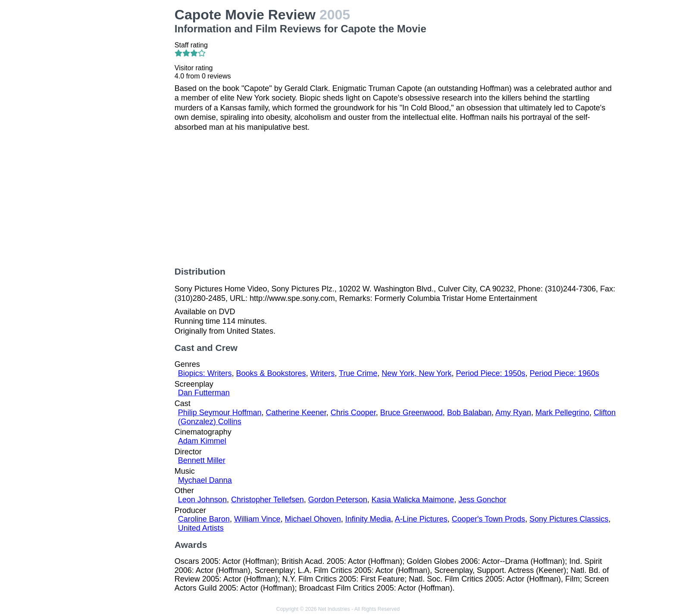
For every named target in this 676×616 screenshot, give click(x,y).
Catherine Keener (296, 413)
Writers (323, 373)
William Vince (257, 519)
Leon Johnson (202, 500)
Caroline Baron (204, 519)
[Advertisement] (117, 136)
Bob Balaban (469, 413)
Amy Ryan (513, 413)
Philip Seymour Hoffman (220, 413)
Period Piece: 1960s (565, 373)
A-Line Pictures (421, 519)
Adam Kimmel (202, 441)
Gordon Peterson (338, 500)
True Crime (358, 373)
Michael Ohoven (313, 519)
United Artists (201, 528)
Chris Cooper (353, 413)
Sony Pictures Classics (569, 519)
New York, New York (416, 373)
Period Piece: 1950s (490, 373)
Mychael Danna (205, 480)
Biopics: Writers (205, 373)
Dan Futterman (204, 393)
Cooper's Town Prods (488, 519)
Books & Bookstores (271, 373)
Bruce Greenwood (412, 413)
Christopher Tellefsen (268, 500)
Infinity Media (368, 519)
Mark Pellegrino (562, 413)
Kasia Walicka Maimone (413, 500)
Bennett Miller (202, 460)
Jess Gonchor (482, 500)
